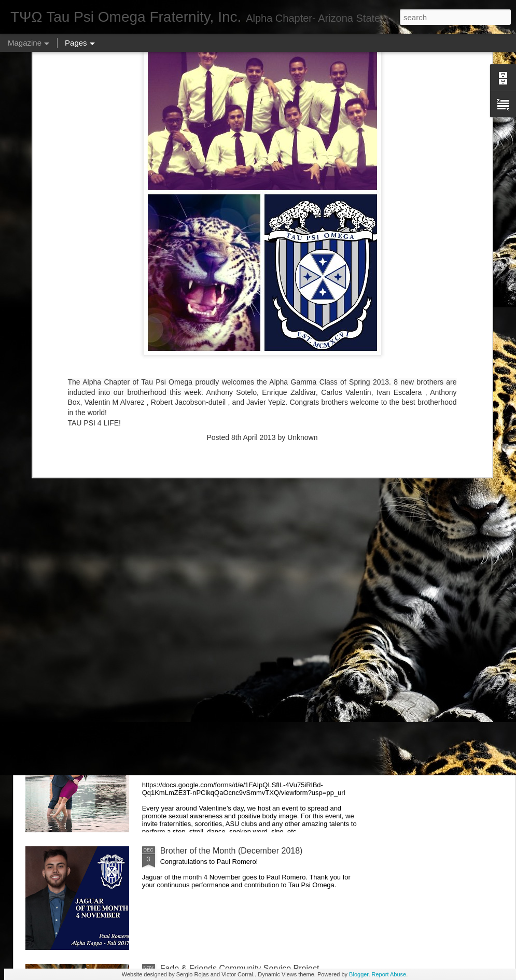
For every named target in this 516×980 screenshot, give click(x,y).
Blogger (359, 974)
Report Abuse (389, 974)
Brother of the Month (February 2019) (229, 615)
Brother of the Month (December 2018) (232, 851)
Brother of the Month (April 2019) (221, 498)
